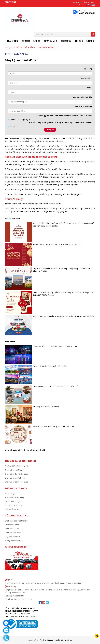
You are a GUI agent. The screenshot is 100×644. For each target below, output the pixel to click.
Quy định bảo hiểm (13, 537)
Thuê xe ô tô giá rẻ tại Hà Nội (17, 466)
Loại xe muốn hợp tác (82, 97)
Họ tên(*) (88, 69)
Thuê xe (26, 41)
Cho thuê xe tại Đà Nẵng (15, 478)
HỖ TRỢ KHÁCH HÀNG (26, 47)
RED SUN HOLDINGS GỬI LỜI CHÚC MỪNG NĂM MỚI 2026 (57, 245)
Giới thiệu (76, 2)
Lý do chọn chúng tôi (13, 501)
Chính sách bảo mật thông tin (17, 521)
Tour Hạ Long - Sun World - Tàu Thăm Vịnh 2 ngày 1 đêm (56, 386)
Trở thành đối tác (88, 2)
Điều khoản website (13, 509)
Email (90, 88)
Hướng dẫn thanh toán (14, 541)
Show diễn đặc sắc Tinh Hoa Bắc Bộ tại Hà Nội (25, 450)
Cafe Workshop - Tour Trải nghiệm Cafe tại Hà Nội (53, 426)
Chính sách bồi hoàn (13, 533)
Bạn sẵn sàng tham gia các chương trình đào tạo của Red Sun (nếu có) (61, 122)
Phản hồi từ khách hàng (14, 497)
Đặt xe (37, 41)
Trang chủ (12, 41)
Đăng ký (50, 130)
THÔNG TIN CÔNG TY (16, 488)
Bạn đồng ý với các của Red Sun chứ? (64, 116)
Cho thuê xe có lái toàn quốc (16, 482)
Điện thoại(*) (86, 78)
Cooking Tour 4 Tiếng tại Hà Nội (46, 406)
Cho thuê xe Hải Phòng (14, 470)
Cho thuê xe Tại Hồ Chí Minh (16, 474)
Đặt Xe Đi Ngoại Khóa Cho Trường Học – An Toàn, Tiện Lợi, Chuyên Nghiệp (64, 316)
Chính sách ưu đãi (12, 529)
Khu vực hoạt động (84, 106)
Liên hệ (82, 5)
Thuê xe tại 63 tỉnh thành (20, 461)
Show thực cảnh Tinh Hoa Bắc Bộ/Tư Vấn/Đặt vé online (55, 346)
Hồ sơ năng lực (11, 493)
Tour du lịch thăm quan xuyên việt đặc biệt (50, 366)
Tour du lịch (50, 41)
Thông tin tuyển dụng (13, 505)
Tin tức (79, 41)
